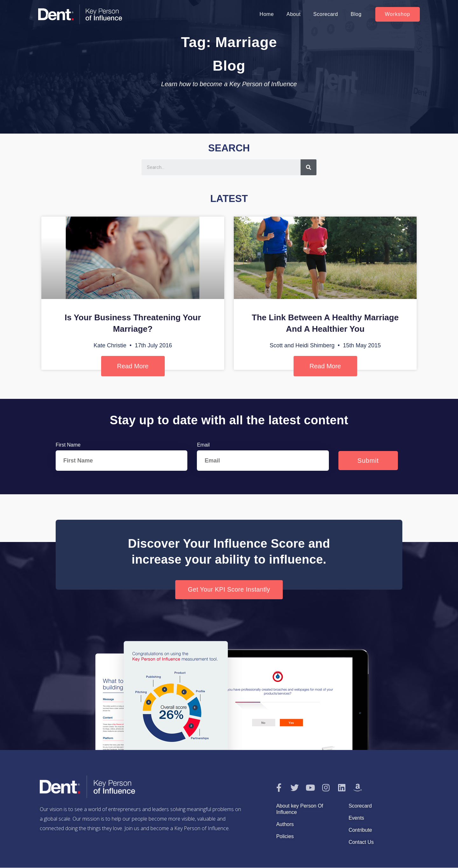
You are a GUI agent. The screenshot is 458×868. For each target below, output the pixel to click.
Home (267, 14)
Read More (133, 366)
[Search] (309, 167)
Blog (356, 14)
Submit (368, 461)
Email (203, 445)
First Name (68, 445)
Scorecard (326, 14)
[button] (398, 14)
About (294, 14)
